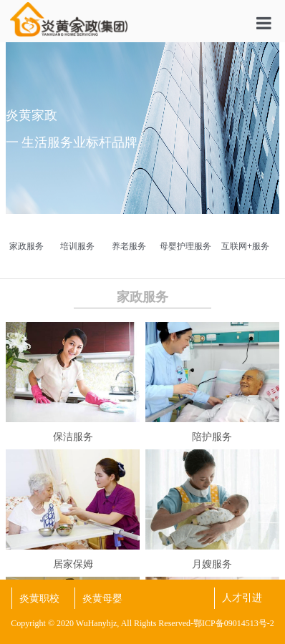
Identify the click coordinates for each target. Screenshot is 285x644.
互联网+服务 (245, 246)
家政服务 (26, 246)
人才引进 (242, 598)
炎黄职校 (39, 598)
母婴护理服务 (185, 246)
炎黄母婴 (102, 598)
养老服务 (129, 246)
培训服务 (77, 246)
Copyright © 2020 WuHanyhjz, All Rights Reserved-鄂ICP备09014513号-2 (142, 623)
